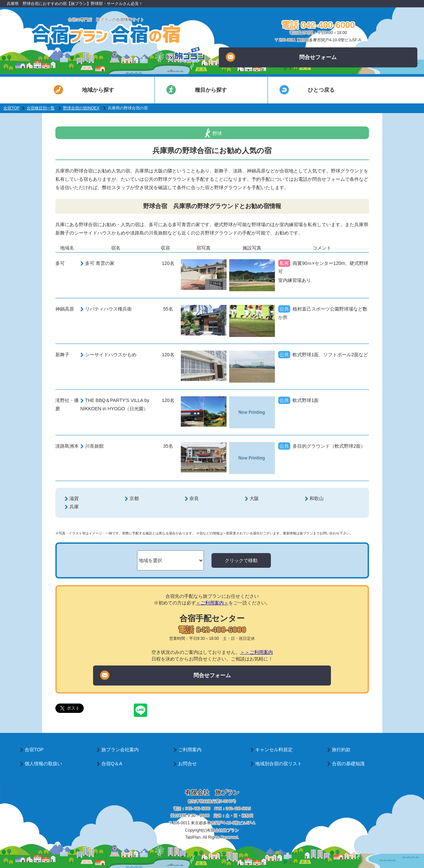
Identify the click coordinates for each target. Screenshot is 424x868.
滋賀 (74, 498)
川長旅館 (94, 446)
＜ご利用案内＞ (212, 603)
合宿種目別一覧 (41, 108)
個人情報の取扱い (43, 764)
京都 (134, 498)
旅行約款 (341, 750)
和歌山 (317, 498)
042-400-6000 (198, 809)
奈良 (194, 498)
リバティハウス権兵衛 (108, 309)
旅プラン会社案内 (120, 750)
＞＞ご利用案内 (257, 652)
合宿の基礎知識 (348, 764)
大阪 (254, 498)
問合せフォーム (281, 57)
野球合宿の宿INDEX (81, 108)
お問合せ (187, 764)
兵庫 (74, 507)
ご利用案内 (190, 750)
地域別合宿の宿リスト (279, 764)
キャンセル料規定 (274, 750)
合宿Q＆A (112, 764)
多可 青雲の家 (100, 263)
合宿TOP (11, 108)
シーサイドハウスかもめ (111, 355)
